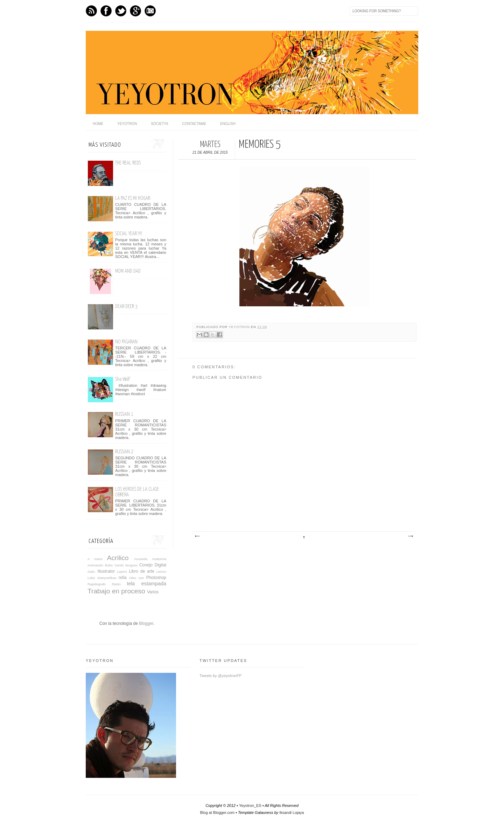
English (228, 124)
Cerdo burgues (126, 565)
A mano (95, 559)
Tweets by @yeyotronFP (220, 676)
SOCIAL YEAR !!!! (129, 234)
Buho (109, 565)
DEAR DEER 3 (126, 306)
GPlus (135, 11)
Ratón (116, 584)
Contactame (194, 124)
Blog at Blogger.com (217, 812)
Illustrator (106, 571)
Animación (95, 565)
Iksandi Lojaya (292, 812)
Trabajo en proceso (116, 591)
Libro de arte (142, 571)
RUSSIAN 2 (124, 452)
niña (123, 578)
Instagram (150, 11)
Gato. (92, 571)
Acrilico (118, 558)
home (98, 124)
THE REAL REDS (128, 163)
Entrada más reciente (197, 536)
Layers (122, 571)
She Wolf (122, 379)
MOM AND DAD (128, 271)
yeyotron (240, 327)
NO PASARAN (126, 342)
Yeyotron (127, 124)
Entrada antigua (410, 536)
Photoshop (156, 578)
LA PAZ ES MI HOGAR (133, 198)
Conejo (146, 565)
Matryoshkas (107, 578)
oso (141, 578)
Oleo (133, 578)
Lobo (91, 578)
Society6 (159, 124)
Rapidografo (97, 584)
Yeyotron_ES (250, 805)
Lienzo (161, 571)
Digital (160, 565)
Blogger (146, 623)
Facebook (106, 11)
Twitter (121, 11)
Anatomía (159, 559)
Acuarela (141, 559)
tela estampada (146, 584)
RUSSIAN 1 (124, 414)
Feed (91, 11)
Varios (153, 592)
